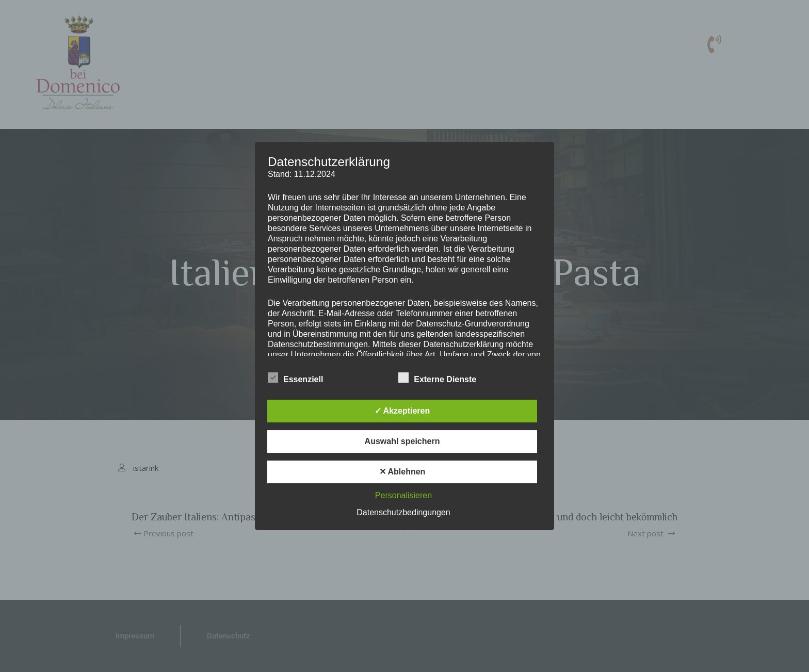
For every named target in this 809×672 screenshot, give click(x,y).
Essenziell (295, 378)
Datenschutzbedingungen (403, 512)
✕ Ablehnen (402, 472)
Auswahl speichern (402, 441)
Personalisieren (403, 495)
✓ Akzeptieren (402, 411)
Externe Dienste (437, 378)
